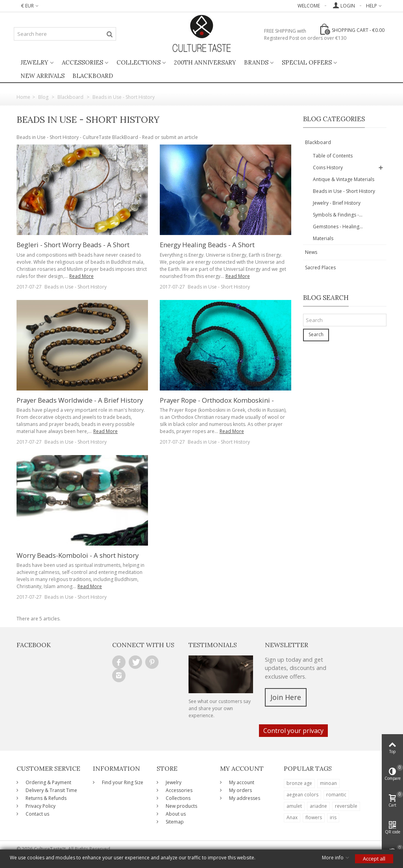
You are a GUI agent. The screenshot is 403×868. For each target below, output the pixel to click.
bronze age (299, 783)
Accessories (82, 62)
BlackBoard (93, 76)
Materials (323, 238)
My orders (240, 790)
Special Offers (307, 62)
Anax (292, 817)
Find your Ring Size (122, 782)
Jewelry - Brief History (337, 203)
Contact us (37, 814)
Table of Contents (333, 156)
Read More (81, 276)
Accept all (374, 859)
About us (175, 814)
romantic (336, 795)
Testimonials (213, 645)
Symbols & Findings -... (338, 215)
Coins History (328, 167)
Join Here (286, 697)
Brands (256, 62)
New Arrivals (43, 76)
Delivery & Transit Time (51, 790)
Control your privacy (293, 731)
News (311, 252)
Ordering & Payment (48, 782)
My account (241, 782)
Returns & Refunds (45, 798)
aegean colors (302, 795)
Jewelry (34, 62)
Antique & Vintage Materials (344, 179)
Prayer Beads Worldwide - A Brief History (80, 400)
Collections (139, 62)
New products (181, 806)
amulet (294, 806)
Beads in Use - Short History (76, 287)
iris (333, 817)
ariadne (318, 806)
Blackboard (318, 142)
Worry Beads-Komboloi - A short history (78, 555)
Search (316, 334)
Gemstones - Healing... (338, 227)
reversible (346, 806)
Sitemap (174, 822)
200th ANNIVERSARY (205, 62)
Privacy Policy (40, 806)
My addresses (244, 798)
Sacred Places (320, 267)
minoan (328, 783)
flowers (314, 817)
